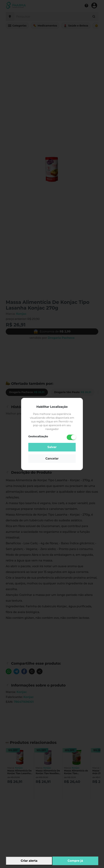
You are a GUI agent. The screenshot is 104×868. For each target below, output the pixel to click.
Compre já (75, 861)
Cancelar (52, 459)
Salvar (52, 447)
